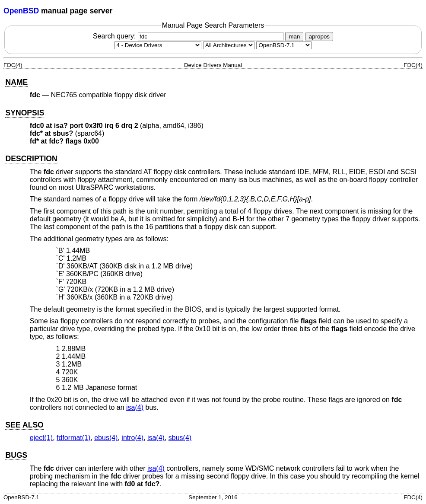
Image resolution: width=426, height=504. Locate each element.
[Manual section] (158, 45)
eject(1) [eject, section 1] (41, 438)
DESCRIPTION (31, 159)
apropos (319, 37)
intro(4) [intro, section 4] (132, 438)
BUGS (16, 455)
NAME (16, 82)
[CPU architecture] (229, 45)
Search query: (189, 36)
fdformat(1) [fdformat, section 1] (73, 438)
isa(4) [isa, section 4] (135, 407)
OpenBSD (21, 11)
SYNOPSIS (25, 113)
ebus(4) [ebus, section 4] (106, 438)
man (294, 37)
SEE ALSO (24, 425)
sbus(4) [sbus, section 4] (180, 438)
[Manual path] (284, 45)
